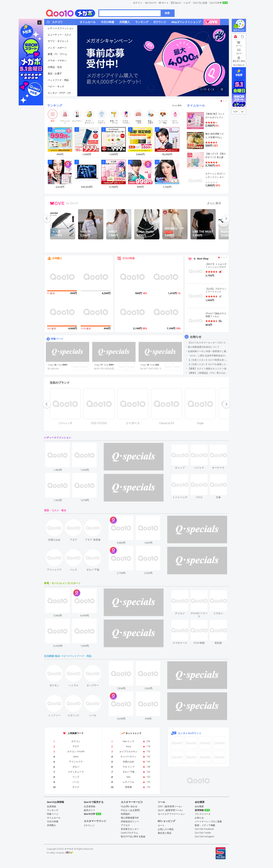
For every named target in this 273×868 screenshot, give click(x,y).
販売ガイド (90, 810)
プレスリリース (203, 814)
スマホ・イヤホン (57, 60)
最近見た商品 (165, 833)
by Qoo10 (72, 203)
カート (165, 3)
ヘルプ (187, 3)
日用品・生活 (55, 67)
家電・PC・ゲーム (57, 54)
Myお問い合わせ (129, 806)
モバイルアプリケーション (171, 814)
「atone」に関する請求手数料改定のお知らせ (208, 356)
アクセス (125, 825)
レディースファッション (61, 28)
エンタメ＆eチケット (190, 733)
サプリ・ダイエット (58, 41)
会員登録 (51, 806)
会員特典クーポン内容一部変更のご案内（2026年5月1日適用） (208, 351)
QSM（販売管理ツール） (170, 806)
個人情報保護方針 (130, 818)
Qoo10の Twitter (203, 833)
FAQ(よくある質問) (130, 810)
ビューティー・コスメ (59, 35)
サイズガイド (239, 65)
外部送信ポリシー (130, 822)
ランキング (55, 105)
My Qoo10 (151, 3)
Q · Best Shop (201, 259)
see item (183, 447)
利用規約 (125, 814)
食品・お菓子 (55, 73)
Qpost (178, 3)
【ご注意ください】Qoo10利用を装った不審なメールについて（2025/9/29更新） (208, 360)
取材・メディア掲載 (205, 825)
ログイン (138, 3)
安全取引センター (130, 829)
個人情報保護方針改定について (204, 347)
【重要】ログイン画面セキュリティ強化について (208, 369)
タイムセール (196, 105)
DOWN (242, 111)
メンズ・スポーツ (57, 48)
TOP (235, 112)
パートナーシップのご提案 (208, 822)
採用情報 (199, 810)
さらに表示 (177, 105)
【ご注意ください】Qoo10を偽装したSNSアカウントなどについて (208, 364)
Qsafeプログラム (129, 833)
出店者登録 (90, 806)
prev (47, 218)
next (226, 218)
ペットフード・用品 (58, 80)
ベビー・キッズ (56, 86)
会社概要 (199, 806)
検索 (167, 13)
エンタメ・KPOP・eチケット (62, 93)
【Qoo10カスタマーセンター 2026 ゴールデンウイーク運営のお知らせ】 (208, 343)
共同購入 (57, 258)
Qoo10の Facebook (204, 829)
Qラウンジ (89, 825)
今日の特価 (128, 258)
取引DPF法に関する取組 (133, 837)
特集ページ (57, 339)
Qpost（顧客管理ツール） (171, 810)
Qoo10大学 (216, 3)
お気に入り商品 (166, 829)
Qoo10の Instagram (205, 837)
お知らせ (196, 337)
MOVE (57, 203)
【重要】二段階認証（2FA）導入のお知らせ (208, 373)
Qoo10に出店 (200, 3)
